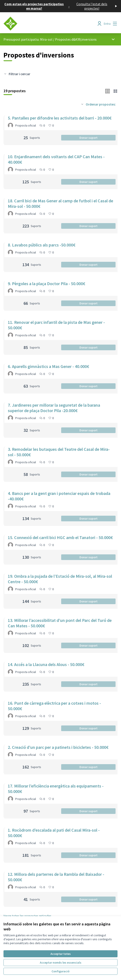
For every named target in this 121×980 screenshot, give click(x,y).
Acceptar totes (61, 954)
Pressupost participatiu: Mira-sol (28, 39)
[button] (108, 91)
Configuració (60, 971)
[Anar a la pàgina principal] (46, 24)
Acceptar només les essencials (61, 963)
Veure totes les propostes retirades (27, 916)
